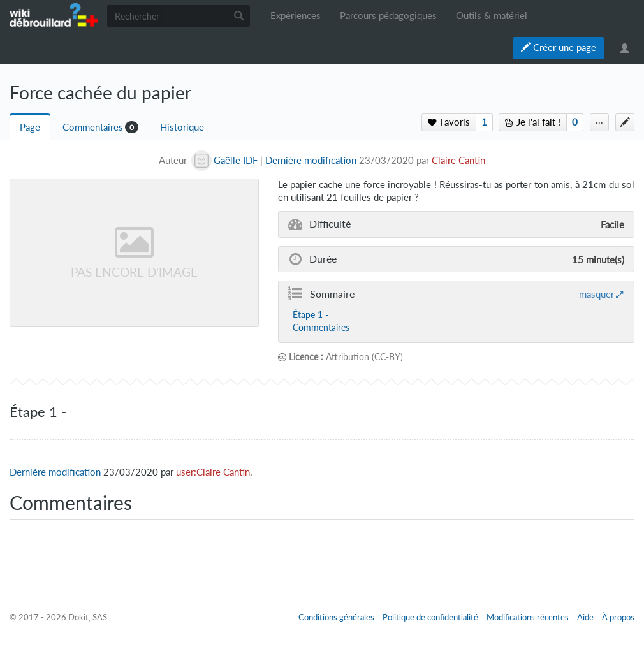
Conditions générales (336, 617)
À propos (618, 617)
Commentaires (93, 127)
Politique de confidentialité (430, 617)
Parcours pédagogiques (388, 16)
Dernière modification (311, 160)
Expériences (296, 16)
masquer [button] (596, 294)
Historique (182, 127)
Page (30, 127)
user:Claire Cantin (213, 472)
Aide (585, 617)
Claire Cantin (458, 160)
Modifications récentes (528, 617)
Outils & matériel (492, 16)
